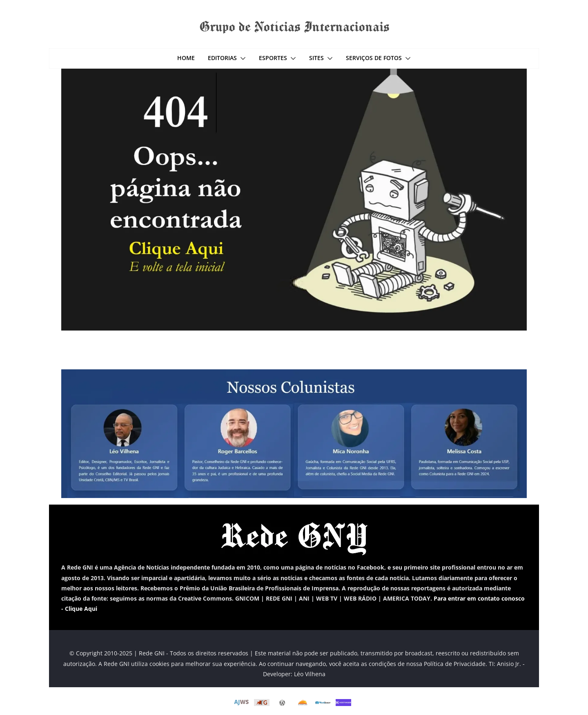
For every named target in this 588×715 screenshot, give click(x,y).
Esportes (273, 58)
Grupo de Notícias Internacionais (294, 26)
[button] (241, 58)
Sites (316, 58)
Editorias (222, 58)
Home (186, 58)
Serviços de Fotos (374, 58)
